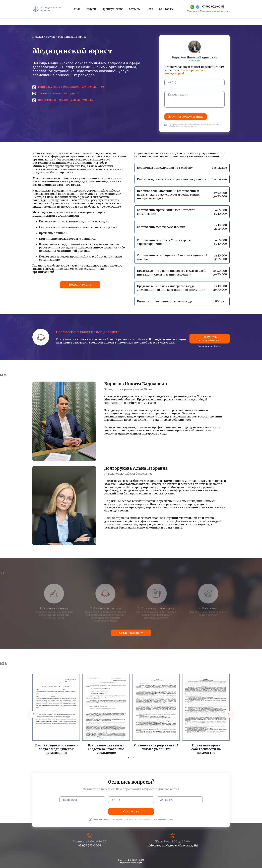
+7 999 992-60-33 (90, 845)
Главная (38, 37)
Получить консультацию (186, 117)
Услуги (51, 37)
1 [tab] (128, 758)
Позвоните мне (80, 285)
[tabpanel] (56, 715)
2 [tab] (134, 758)
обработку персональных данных (183, 126)
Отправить (131, 811)
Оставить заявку (131, 633)
